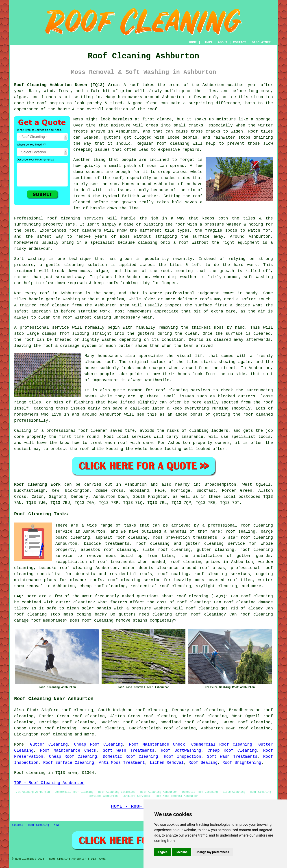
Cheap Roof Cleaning (98, 744)
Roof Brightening (242, 763)
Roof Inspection (183, 757)
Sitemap (17, 825)
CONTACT (240, 42)
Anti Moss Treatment (122, 763)
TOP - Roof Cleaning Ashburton (49, 783)
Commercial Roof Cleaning (222, 744)
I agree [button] (163, 852)
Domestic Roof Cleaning (130, 757)
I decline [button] (182, 852)
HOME (193, 42)
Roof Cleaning (39, 825)
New (56, 825)
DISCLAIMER (261, 42)
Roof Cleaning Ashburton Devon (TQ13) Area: (67, 85)
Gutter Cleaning (49, 744)
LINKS (207, 42)
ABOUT (223, 42)
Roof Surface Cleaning (69, 763)
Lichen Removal (167, 763)
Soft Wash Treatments (128, 751)
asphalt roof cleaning (121, 538)
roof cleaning (192, 596)
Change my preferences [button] (212, 852)
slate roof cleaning (167, 550)
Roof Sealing (203, 763)
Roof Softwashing (181, 751)
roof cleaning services (222, 574)
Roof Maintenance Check (157, 744)
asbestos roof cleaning (109, 550)
